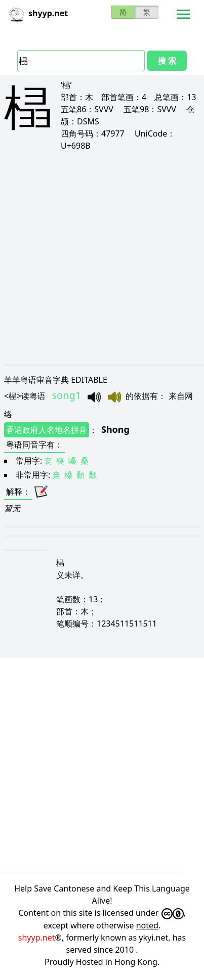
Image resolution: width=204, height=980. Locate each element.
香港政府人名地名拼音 (47, 430)
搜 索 (167, 61)
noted (147, 925)
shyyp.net (37, 938)
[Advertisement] (102, 258)
